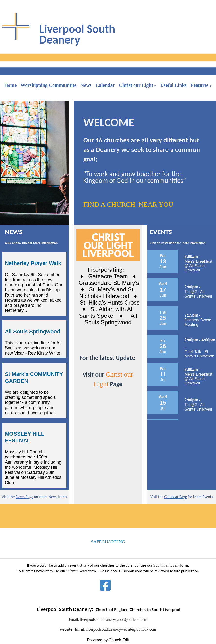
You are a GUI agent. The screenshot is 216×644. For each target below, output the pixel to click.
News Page (24, 497)
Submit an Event (167, 565)
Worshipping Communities (49, 85)
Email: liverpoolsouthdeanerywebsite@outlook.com (116, 629)
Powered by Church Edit (108, 640)
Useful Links (173, 85)
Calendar (105, 85)
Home (10, 85)
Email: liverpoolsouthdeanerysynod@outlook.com (108, 620)
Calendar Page (175, 497)
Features (199, 85)
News (86, 85)
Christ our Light (136, 85)
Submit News (77, 571)
